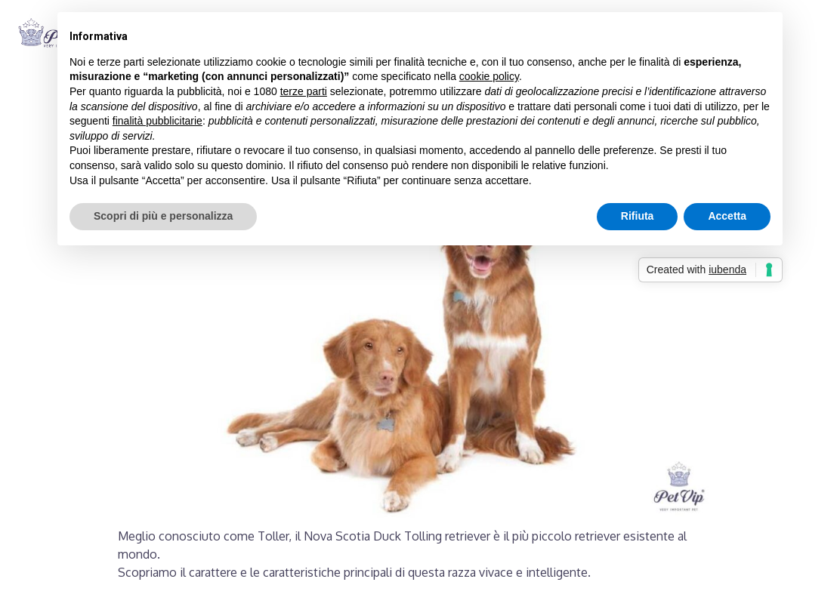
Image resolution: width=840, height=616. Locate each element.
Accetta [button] (727, 216)
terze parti (304, 91)
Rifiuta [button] (638, 216)
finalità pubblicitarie (157, 121)
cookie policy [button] (489, 76)
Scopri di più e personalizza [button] (163, 216)
